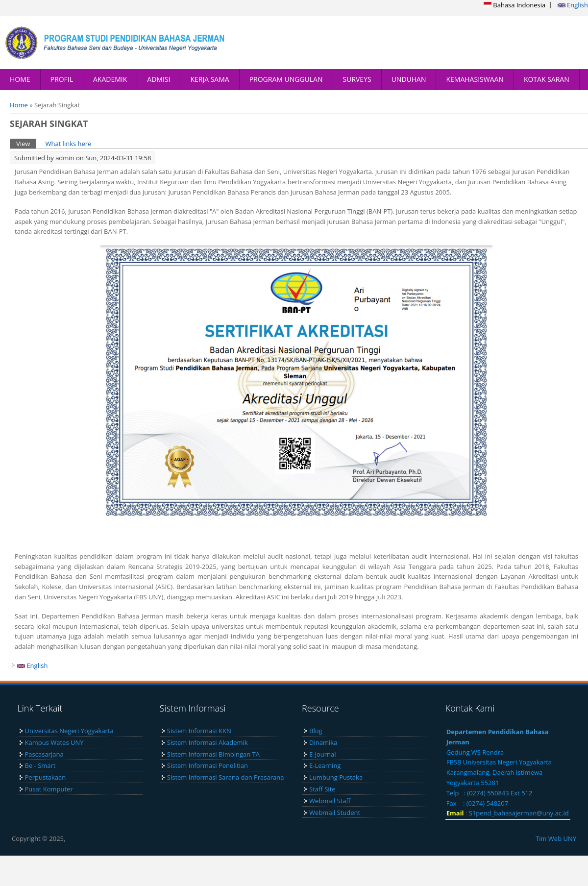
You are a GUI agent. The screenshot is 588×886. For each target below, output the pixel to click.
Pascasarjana (44, 754)
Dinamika (323, 742)
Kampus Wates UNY (54, 742)
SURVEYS (357, 79)
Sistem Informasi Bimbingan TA (213, 754)
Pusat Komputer (49, 789)
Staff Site (322, 789)
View (26, 143)
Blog (316, 731)
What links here (68, 144)
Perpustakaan (46, 777)
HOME (20, 79)
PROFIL (62, 79)
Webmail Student (335, 812)
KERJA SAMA (209, 79)
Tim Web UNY (556, 838)
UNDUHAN (409, 79)
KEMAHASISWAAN (475, 79)
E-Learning (325, 765)
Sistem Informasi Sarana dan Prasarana (226, 777)
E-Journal (322, 754)
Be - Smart (40, 765)
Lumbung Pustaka (336, 777)
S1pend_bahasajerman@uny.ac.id (519, 813)
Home (19, 105)
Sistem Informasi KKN (199, 731)
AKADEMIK (110, 79)
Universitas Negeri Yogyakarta (69, 731)
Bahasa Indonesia (514, 5)
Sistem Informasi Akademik (208, 742)
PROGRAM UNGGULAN (286, 79)
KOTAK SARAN (547, 79)
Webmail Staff (330, 801)
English (573, 5)
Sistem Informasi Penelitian (208, 765)
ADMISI (159, 79)
